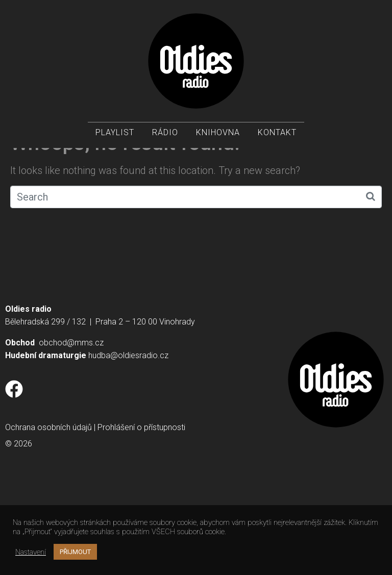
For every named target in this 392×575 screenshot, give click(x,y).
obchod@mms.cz (71, 431)
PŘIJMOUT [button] (75, 552)
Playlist (115, 133)
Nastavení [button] (31, 552)
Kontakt (277, 133)
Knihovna (218, 133)
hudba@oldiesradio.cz (128, 444)
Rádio (165, 133)
